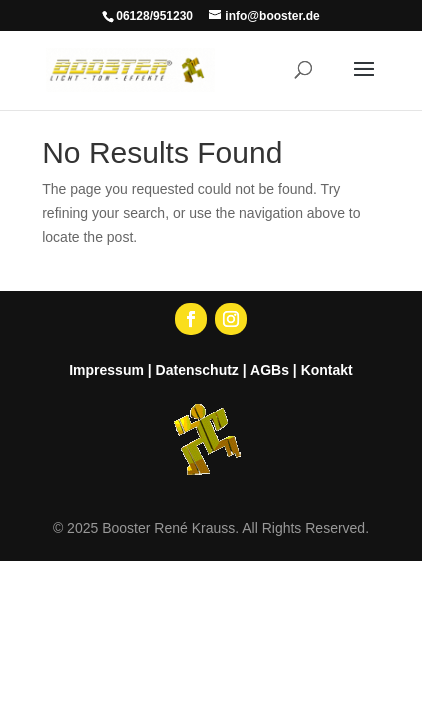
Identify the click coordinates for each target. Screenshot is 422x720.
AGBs (269, 370)
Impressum (106, 370)
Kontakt (327, 370)
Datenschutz (197, 370)
